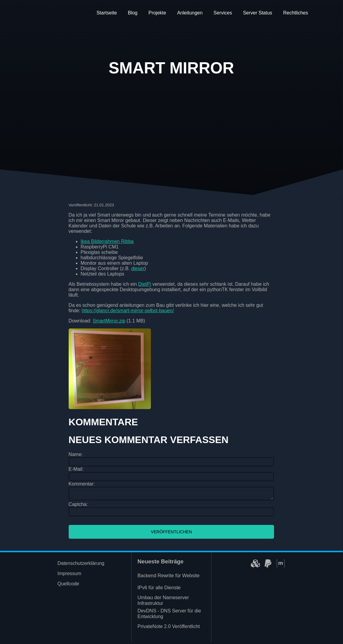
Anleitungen (190, 13)
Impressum (69, 575)
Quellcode (68, 585)
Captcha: (78, 506)
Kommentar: (82, 484)
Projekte (157, 13)
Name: (76, 454)
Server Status (258, 13)
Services (223, 13)
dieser (138, 268)
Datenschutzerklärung (81, 565)
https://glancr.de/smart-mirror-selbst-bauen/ (128, 311)
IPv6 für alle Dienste (159, 589)
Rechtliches (296, 13)
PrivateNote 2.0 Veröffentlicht (169, 628)
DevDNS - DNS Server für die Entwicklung (169, 615)
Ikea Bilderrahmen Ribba (107, 241)
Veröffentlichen (171, 534)
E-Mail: (76, 469)
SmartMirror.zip (109, 321)
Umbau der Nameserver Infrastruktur (163, 602)
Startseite (107, 13)
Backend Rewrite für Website (169, 577)
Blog (133, 13)
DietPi (145, 284)
